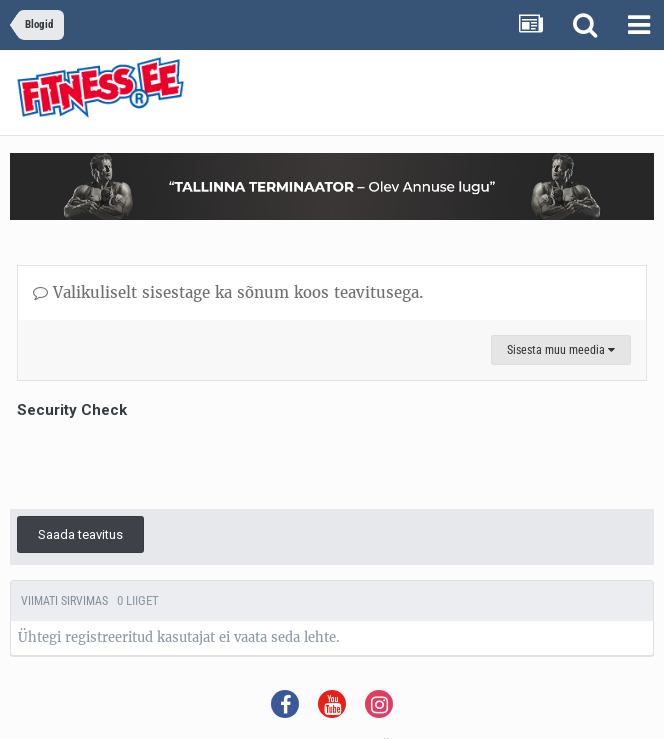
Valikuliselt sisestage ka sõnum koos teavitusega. (228, 292)
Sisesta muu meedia (561, 350)
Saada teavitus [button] (80, 534)
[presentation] (169, 463)
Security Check (72, 410)
